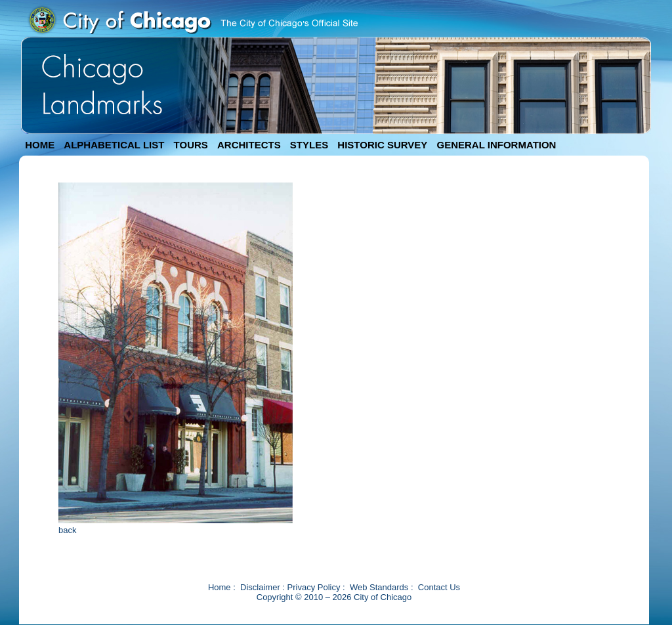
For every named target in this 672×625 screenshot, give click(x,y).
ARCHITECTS (249, 145)
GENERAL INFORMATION (497, 145)
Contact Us (439, 587)
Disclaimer (260, 587)
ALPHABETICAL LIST (114, 145)
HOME (40, 145)
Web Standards (379, 587)
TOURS (191, 145)
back (67, 530)
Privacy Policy (314, 587)
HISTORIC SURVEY (382, 145)
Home (220, 587)
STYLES (309, 145)
